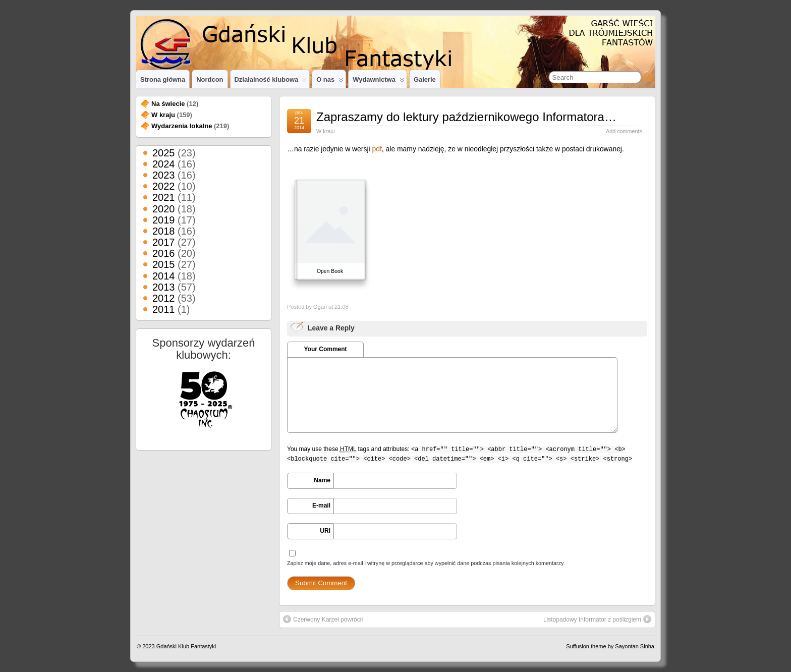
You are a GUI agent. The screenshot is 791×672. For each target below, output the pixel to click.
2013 (164, 287)
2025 (164, 153)
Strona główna (163, 79)
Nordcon (210, 79)
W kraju (326, 131)
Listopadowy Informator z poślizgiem (597, 619)
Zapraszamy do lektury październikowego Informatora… (466, 117)
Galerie (425, 79)
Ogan (320, 307)
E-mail (321, 506)
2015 (164, 264)
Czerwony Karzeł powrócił (323, 619)
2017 (164, 242)
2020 (164, 209)
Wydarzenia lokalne (182, 126)
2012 (164, 298)
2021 (164, 197)
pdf (377, 149)
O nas (330, 82)
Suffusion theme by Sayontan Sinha (610, 646)
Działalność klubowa (271, 82)
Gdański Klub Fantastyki (186, 646)
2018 (164, 231)
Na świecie (168, 104)
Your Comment (325, 349)
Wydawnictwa (378, 82)
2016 (164, 253)
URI (325, 531)
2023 (164, 175)
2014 (164, 276)
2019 (164, 220)
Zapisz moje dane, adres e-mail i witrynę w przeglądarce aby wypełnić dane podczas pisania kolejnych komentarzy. (426, 563)
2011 (164, 309)
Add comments (624, 131)
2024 (164, 164)
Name (322, 480)
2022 (164, 186)
